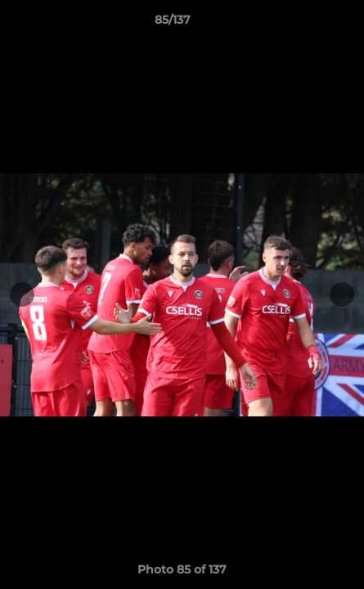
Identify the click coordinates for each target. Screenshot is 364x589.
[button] (305, 24)
